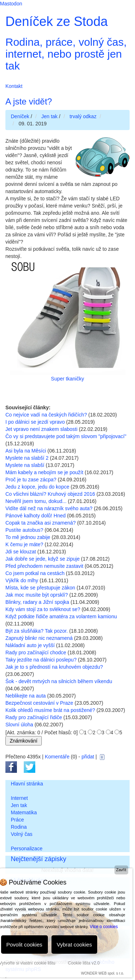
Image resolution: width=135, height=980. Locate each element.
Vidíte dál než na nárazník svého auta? (49, 508)
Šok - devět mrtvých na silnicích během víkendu (59, 681)
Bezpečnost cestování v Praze (39, 703)
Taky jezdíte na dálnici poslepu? (41, 660)
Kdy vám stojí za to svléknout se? (43, 609)
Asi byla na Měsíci (26, 451)
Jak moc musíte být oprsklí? (37, 595)
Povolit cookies (24, 945)
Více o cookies (104, 927)
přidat (88, 757)
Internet (19, 798)
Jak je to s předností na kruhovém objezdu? (54, 667)
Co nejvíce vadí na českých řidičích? (46, 415)
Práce (17, 820)
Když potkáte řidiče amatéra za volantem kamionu (61, 616)
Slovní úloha (19, 725)
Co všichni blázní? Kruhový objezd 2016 (50, 494)
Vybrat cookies (75, 945)
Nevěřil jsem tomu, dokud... (36, 501)
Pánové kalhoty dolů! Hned (35, 516)
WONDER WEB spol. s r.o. (102, 973)
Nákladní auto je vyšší (30, 645)
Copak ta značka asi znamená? (40, 523)
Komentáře (57, 757)
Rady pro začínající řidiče (34, 717)
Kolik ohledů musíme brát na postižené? (50, 710)
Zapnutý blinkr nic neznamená (39, 638)
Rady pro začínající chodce (36, 652)
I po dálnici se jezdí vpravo (35, 422)
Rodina (19, 827)
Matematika (24, 812)
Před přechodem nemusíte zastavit (44, 566)
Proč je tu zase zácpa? (31, 480)
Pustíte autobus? (24, 530)
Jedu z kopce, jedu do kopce (37, 487)
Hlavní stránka (27, 784)
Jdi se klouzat (21, 552)
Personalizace (27, 848)
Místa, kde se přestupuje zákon (40, 588)
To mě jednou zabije (28, 537)
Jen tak (19, 805)
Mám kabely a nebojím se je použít (44, 472)
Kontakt (14, 86)
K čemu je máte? (24, 544)
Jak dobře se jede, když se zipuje (42, 559)
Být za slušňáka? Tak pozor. (37, 631)
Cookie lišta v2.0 (84, 963)
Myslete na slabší (25, 465)
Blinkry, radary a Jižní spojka (37, 602)
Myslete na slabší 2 (27, 458)
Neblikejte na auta (26, 696)
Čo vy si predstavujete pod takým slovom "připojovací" (66, 436)
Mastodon (11, 4)
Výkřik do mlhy (22, 580)
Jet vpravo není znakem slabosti (41, 429)
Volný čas (22, 834)
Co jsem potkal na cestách (35, 573)
